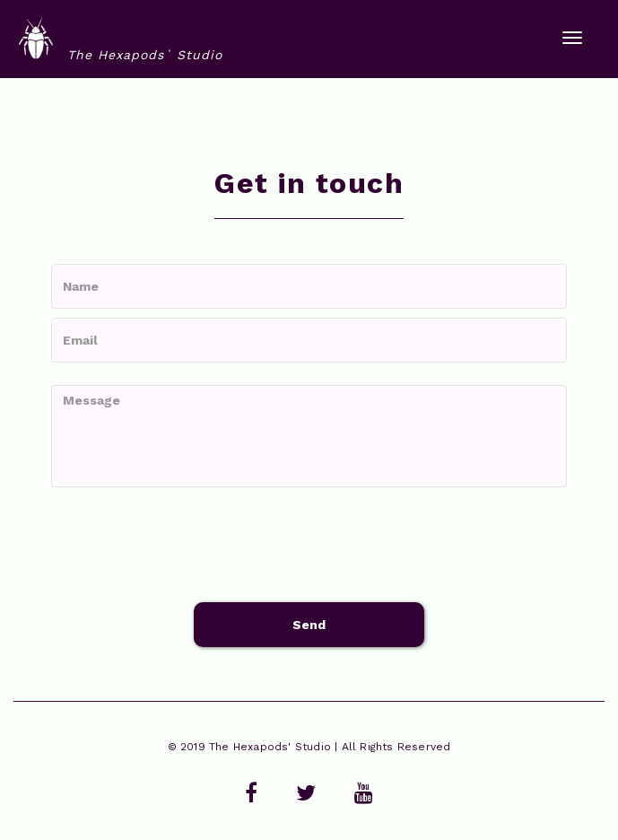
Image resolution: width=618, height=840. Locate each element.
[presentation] (187, 545)
